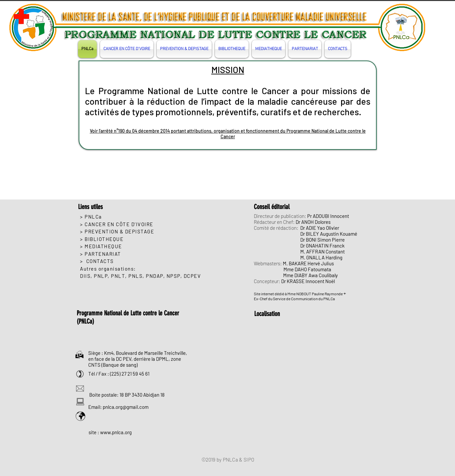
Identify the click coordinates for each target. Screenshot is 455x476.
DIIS (85, 276)
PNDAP (155, 276)
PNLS (135, 276)
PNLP (101, 276)
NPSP (174, 276)
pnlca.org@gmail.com (126, 407)
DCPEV (192, 276)
